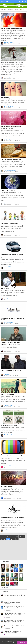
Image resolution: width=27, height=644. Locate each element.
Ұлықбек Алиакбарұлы (9, 322)
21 (8, 539)
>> (17, 539)
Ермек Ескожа (7, 203)
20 (5, 539)
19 (2, 539)
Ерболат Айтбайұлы (8, 139)
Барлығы (22, 10)
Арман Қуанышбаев (8, 298)
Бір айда (17, 10)
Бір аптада (11, 10)
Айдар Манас (7, 374)
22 (11, 539)
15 (14, 536)
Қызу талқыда (20, 7)
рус (9, 2)
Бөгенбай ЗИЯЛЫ (7, 350)
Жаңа (4, 4)
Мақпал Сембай (7, 466)
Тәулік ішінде (4, 10)
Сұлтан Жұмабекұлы (8, 497)
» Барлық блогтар (5, 587)
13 (7, 536)
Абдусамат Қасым (8, 234)
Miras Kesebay (7, 77)
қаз (9, 1)
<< (2, 536)
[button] (22, 642)
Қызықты (5, 7)
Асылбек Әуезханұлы (8, 405)
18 (23, 536)
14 (10, 536)
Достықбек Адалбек (8, 43)
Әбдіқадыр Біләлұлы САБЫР (10, 170)
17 (20, 536)
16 (17, 536)
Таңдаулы (19, 4)
